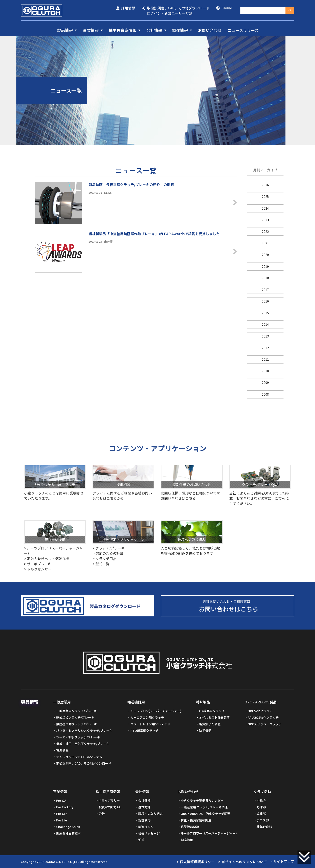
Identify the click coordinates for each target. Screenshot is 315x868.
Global (224, 8)
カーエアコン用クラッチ (147, 717)
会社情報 (154, 30)
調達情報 (180, 30)
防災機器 (205, 731)
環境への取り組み (150, 814)
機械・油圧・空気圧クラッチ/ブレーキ (83, 744)
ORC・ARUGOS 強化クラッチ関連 (206, 814)
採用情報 (126, 8)
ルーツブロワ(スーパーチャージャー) (156, 711)
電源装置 (62, 750)
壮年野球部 (264, 827)
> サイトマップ (282, 861)
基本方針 (144, 807)
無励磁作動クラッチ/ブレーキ (77, 724)
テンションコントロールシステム (79, 757)
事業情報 (91, 30)
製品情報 (65, 30)
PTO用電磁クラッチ (144, 731)
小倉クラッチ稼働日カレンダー (202, 800)
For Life (62, 820)
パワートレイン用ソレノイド (150, 724)
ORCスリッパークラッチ (265, 724)
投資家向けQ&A (110, 807)
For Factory (65, 807)
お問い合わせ (210, 30)
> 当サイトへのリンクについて (243, 862)
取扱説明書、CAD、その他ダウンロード (176, 8)
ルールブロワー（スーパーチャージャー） (210, 833)
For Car (62, 814)
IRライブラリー (109, 800)
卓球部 (261, 814)
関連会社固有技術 (68, 833)
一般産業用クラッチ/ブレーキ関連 (204, 807)
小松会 (261, 800)
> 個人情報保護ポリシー (196, 862)
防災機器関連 (190, 827)
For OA (61, 800)
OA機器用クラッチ (212, 711)
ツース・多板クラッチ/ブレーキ (78, 737)
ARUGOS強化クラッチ (263, 717)
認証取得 (144, 820)
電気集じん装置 (210, 724)
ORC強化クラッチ (260, 711)
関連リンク (146, 827)
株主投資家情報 (122, 30)
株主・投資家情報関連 (196, 820)
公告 (102, 814)
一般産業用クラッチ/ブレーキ (77, 711)
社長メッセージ (149, 833)
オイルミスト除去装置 (214, 717)
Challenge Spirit (68, 827)
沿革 (141, 840)
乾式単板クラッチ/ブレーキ (75, 717)
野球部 (261, 807)
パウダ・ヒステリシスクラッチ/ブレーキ (84, 731)
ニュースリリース (243, 30)
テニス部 (263, 820)
